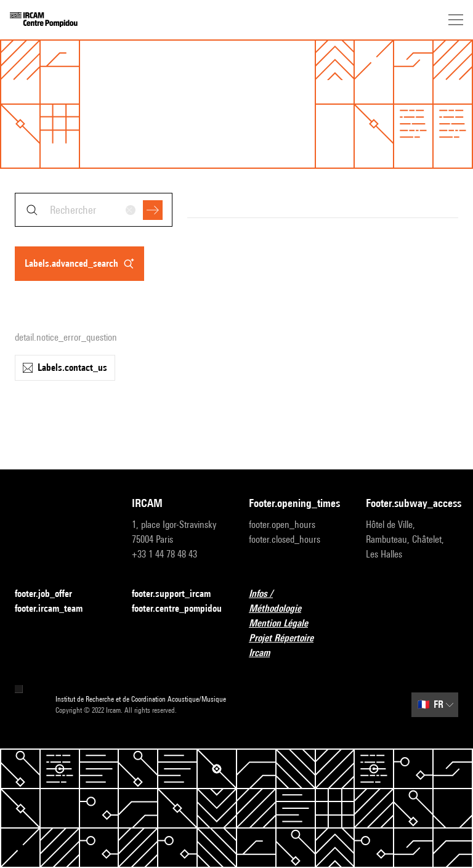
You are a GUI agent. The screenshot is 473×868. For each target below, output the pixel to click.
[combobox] (94, 210)
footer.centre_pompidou (177, 608)
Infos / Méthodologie (295, 601)
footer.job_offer (51, 594)
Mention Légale (286, 624)
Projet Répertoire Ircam (295, 645)
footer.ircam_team (56, 609)
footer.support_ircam (178, 594)
